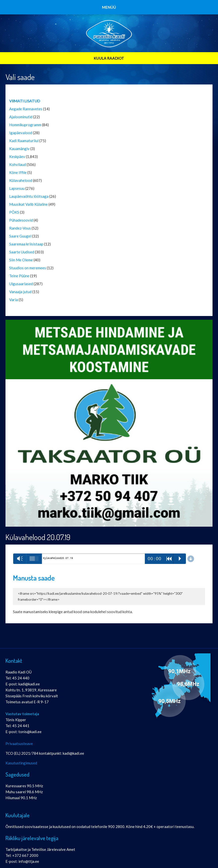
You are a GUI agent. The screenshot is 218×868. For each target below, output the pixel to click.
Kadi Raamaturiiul (24, 141)
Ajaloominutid (21, 117)
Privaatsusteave (19, 744)
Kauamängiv (19, 149)
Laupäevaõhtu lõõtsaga (29, 196)
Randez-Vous (20, 228)
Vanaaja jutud (20, 292)
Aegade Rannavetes (26, 109)
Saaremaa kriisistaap (26, 244)
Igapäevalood (21, 133)
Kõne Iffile (18, 172)
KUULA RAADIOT (109, 58)
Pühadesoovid (21, 220)
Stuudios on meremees (28, 268)
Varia (14, 300)
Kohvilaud (18, 164)
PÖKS (14, 212)
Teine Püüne (19, 276)
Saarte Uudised (22, 252)
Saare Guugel (20, 236)
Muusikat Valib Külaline (28, 204)
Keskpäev (17, 157)
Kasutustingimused (21, 763)
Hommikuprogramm (25, 125)
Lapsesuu (17, 188)
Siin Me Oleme (21, 260)
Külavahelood (21, 180)
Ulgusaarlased (21, 284)
